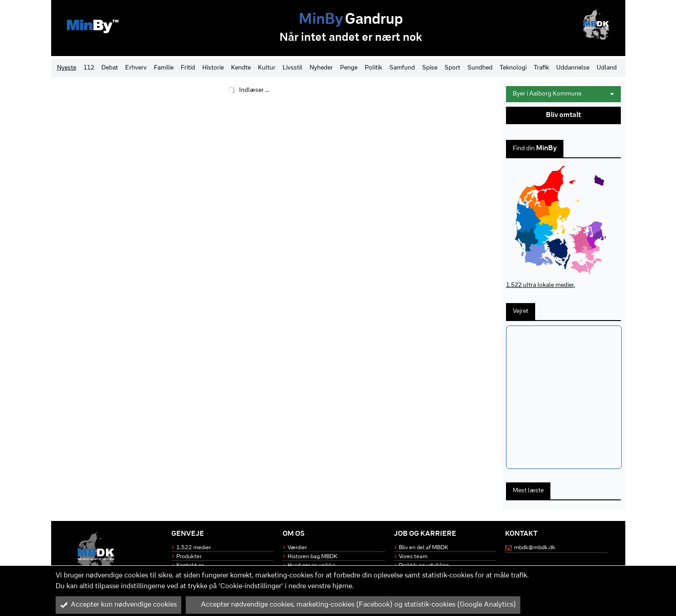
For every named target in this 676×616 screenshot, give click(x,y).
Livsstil (292, 68)
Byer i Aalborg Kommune (563, 94)
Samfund (402, 68)
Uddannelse (573, 68)
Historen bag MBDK (312, 557)
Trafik (541, 68)
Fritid (188, 68)
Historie (213, 68)
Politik (373, 68)
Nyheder (321, 68)
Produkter (189, 557)
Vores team (413, 557)
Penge (349, 68)
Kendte (241, 68)
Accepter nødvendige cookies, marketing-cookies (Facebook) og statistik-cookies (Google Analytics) (353, 605)
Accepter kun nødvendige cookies (118, 605)
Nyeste (67, 68)
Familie (164, 68)
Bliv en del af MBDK (423, 548)
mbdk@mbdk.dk (535, 548)
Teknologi (513, 68)
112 (89, 68)
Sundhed (480, 68)
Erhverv (136, 68)
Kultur (267, 68)
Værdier (297, 548)
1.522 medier (194, 548)
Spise (430, 68)
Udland (607, 68)
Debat (110, 68)
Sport (452, 68)
